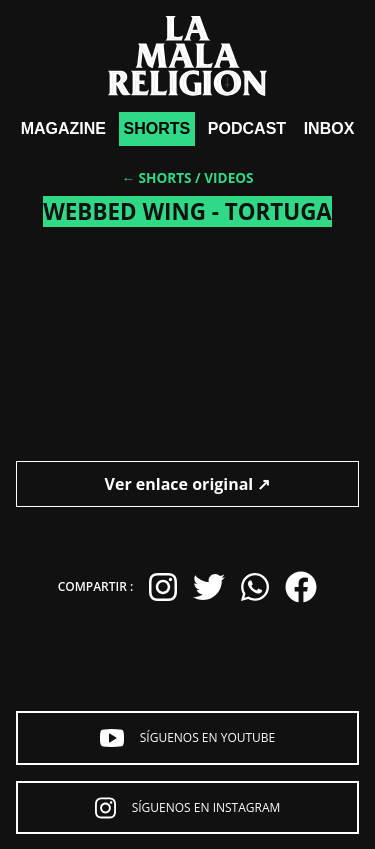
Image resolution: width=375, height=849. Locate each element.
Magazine (63, 128)
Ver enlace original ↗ (188, 484)
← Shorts (156, 177)
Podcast (247, 128)
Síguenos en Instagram (188, 808)
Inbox (329, 128)
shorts (157, 128)
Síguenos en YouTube (188, 738)
